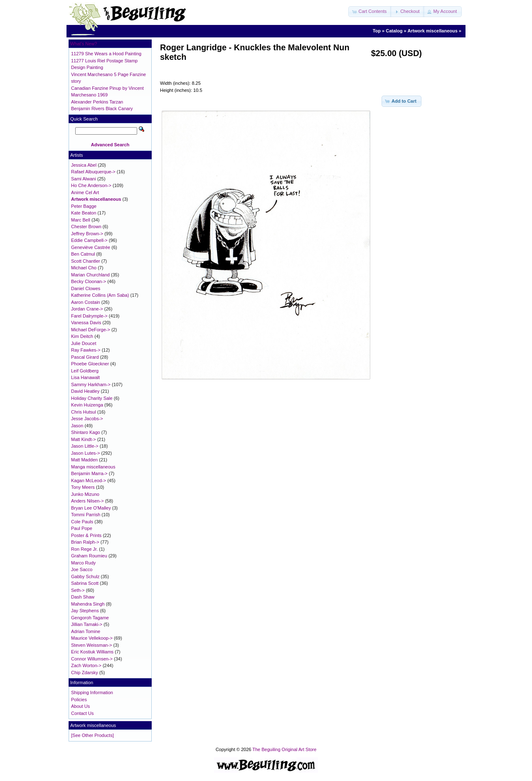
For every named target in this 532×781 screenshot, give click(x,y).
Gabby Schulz (85, 577)
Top (377, 31)
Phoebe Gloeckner (90, 364)
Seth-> (78, 590)
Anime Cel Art (85, 192)
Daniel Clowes (86, 288)
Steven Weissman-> (92, 645)
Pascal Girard (85, 357)
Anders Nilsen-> (87, 501)
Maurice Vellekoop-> (92, 638)
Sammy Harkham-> (91, 384)
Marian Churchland (90, 275)
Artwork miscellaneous (432, 31)
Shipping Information (92, 692)
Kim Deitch (82, 336)
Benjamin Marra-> (89, 473)
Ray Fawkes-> (86, 350)
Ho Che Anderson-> (91, 185)
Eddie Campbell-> (89, 240)
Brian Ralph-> (85, 542)
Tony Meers (83, 487)
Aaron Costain (86, 302)
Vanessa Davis (86, 323)
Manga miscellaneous (93, 467)
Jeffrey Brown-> (87, 234)
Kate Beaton (84, 213)
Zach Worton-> (86, 665)
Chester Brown (86, 227)
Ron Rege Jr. (84, 549)
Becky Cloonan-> (89, 281)
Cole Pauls (82, 522)
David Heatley (85, 391)
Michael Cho (84, 268)
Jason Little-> (85, 446)
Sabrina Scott (85, 583)
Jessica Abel (84, 165)
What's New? (84, 44)
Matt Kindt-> (84, 439)
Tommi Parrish (86, 515)
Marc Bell (81, 220)
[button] (370, 12)
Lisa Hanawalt (85, 377)
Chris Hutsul (84, 412)
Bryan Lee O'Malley (91, 508)
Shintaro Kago (86, 432)
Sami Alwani (84, 179)
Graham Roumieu (89, 556)
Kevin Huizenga (87, 405)
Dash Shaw (83, 597)
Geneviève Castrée (91, 247)
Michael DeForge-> (91, 330)
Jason (77, 426)
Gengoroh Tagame (90, 618)
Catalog (394, 31)
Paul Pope (82, 528)
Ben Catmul (83, 254)
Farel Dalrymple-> (89, 316)
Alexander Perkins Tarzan (97, 102)
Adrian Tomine (86, 631)
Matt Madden (84, 460)
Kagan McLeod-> (89, 480)
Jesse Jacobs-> (87, 419)
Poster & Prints (86, 535)
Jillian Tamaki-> (87, 624)
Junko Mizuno (85, 494)
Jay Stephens (85, 611)
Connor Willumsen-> (92, 659)
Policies (79, 700)
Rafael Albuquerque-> (93, 172)
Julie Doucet (84, 343)
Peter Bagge (84, 206)
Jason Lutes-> (85, 453)
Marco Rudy (83, 563)
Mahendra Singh (88, 604)
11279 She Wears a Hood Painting (106, 54)
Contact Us (82, 713)
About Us (80, 706)
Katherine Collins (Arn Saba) (100, 295)
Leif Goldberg (85, 371)
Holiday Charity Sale (92, 398)
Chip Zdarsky (85, 673)
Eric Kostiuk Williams (92, 652)
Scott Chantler (86, 261)
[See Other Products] (92, 735)
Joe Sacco (82, 569)
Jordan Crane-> (87, 309)
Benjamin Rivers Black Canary (102, 108)
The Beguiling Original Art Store (284, 749)
